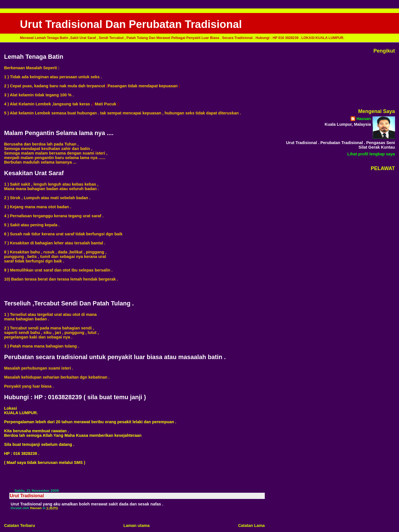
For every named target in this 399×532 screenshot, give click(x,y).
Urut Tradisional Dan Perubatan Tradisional (131, 24)
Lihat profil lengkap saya (371, 154)
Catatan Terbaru (19, 526)
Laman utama (137, 526)
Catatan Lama (251, 526)
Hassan (364, 119)
